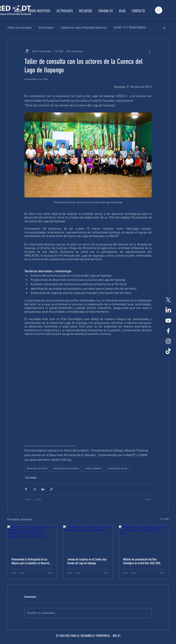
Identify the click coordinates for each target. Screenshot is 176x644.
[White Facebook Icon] (168, 331)
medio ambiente (93, 469)
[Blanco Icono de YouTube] (168, 321)
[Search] (159, 10)
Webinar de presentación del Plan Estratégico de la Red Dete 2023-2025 (142, 561)
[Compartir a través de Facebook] (26, 489)
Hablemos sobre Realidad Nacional (84, 28)
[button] (164, 28)
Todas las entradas (20, 28)
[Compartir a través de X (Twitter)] (34, 489)
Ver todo (165, 519)
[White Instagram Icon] (168, 341)
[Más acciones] (150, 51)
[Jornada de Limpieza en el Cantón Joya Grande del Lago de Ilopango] (88, 539)
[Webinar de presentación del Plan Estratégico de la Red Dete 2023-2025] (144, 539)
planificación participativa (66, 469)
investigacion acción (117, 469)
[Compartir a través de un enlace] (51, 489)
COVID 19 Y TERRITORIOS (130, 28)
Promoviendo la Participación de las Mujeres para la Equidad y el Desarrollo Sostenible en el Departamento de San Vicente (31, 561)
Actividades (46, 28)
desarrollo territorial (37, 469)
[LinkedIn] (168, 310)
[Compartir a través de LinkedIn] (43, 489)
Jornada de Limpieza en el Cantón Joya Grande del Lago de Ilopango (87, 561)
